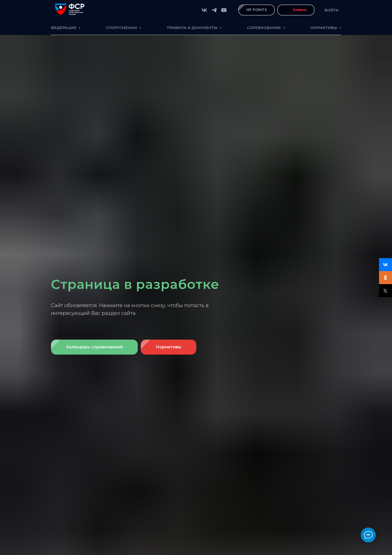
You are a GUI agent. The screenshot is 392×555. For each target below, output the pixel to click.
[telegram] (214, 10)
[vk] (204, 10)
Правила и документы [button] (192, 28)
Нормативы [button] (324, 28)
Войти (331, 10)
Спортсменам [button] (122, 28)
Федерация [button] (64, 28)
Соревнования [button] (264, 28)
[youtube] (224, 10)
